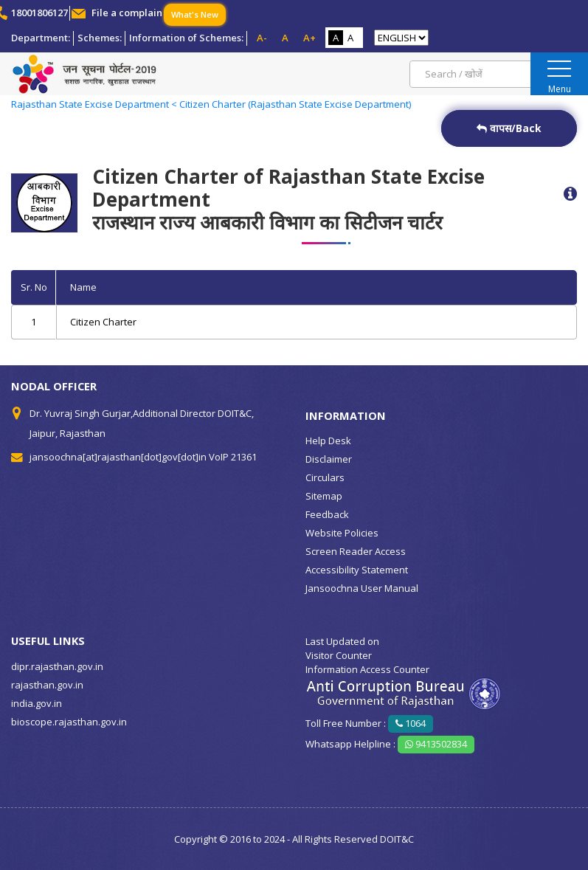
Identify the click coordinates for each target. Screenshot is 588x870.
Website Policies (342, 533)
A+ (309, 38)
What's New (195, 14)
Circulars (325, 477)
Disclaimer (329, 459)
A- (262, 38)
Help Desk (328, 441)
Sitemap (324, 496)
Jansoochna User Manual (362, 588)
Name (83, 287)
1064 (411, 723)
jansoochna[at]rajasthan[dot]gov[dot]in (118, 457)
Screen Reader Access (356, 551)
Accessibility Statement (357, 570)
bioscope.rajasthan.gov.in (69, 722)
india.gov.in (37, 703)
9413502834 (436, 744)
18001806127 (39, 13)
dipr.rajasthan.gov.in (57, 666)
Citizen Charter (103, 322)
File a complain (127, 13)
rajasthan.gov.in (47, 685)
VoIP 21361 (233, 457)
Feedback (327, 514)
